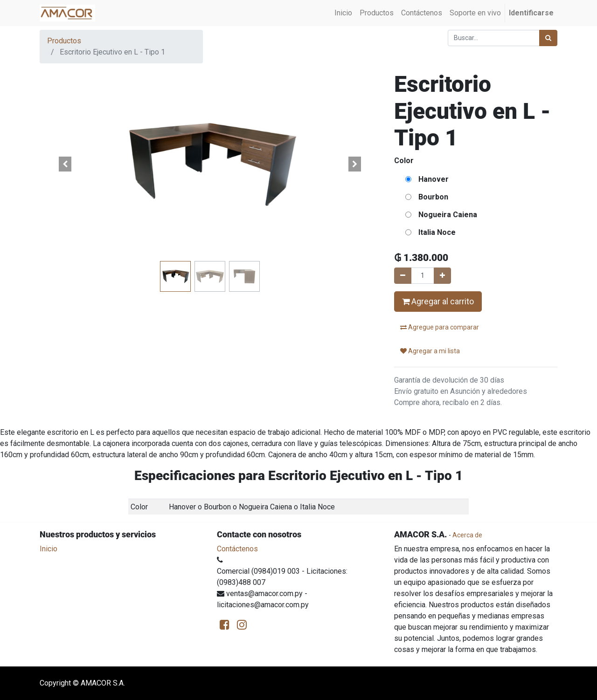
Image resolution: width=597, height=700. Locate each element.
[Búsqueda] (548, 38)
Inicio (49, 549)
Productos (64, 41)
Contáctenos (237, 549)
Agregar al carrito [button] (438, 302)
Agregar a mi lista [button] (430, 351)
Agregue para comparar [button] (440, 327)
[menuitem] (343, 13)
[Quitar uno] (403, 276)
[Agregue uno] (442, 276)
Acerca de (467, 535)
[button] (65, 164)
